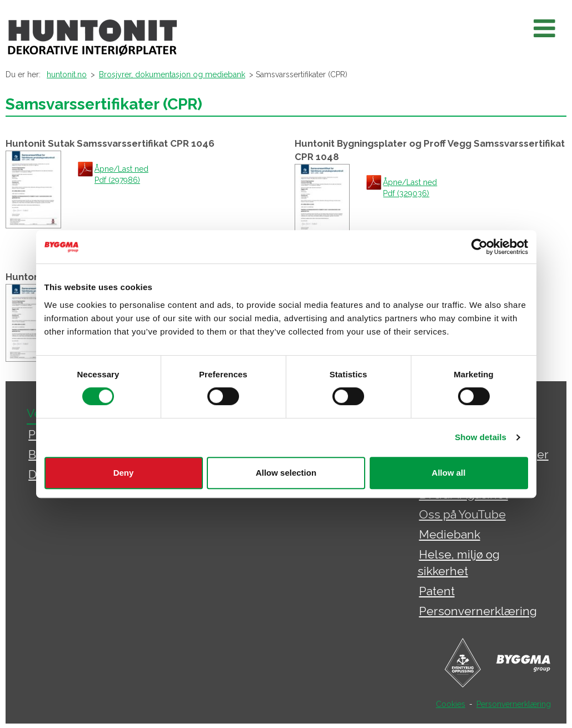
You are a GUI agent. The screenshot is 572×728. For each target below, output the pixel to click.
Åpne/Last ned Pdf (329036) (410, 188)
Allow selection (286, 473)
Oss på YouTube (462, 514)
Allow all (449, 473)
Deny (124, 473)
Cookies (451, 704)
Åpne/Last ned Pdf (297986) (121, 174)
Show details (481, 437)
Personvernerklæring (478, 611)
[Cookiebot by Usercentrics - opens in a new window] (479, 247)
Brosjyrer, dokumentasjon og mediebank (172, 74)
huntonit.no (67, 74)
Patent (437, 591)
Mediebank (450, 534)
